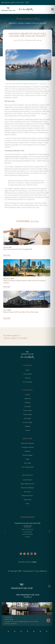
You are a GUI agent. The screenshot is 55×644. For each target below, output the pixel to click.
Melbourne (28, 399)
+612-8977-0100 (27, 526)
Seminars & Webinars (28, 443)
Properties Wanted (28, 447)
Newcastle (28, 406)
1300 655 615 (27, 527)
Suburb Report (28, 480)
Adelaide (28, 426)
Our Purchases (27, 382)
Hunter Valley (28, 410)
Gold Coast (27, 418)
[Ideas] (34, 562)
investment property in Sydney (16, 157)
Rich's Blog (28, 463)
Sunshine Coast (28, 422)
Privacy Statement (41, 571)
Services (28, 378)
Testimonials (28, 500)
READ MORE (7, 255)
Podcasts (28, 451)
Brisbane (27, 403)
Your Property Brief (28, 467)
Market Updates (27, 455)
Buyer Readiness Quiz (27, 484)
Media (27, 459)
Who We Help (27, 374)
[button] (50, 531)
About (27, 370)
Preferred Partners (27, 496)
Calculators (28, 492)
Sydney (28, 395)
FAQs (28, 504)
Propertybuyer (28, 571)
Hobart (28, 430)
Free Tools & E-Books (27, 488)
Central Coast (27, 414)
